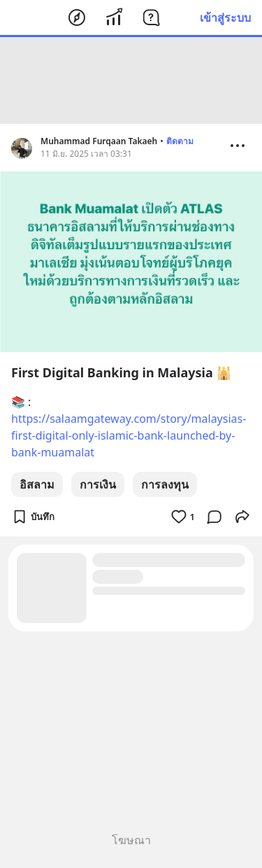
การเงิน (98, 484)
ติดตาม (180, 141)
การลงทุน (165, 484)
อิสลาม (37, 484)
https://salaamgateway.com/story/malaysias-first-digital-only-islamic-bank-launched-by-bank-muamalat (129, 435)
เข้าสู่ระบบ (225, 17)
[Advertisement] (131, 80)
